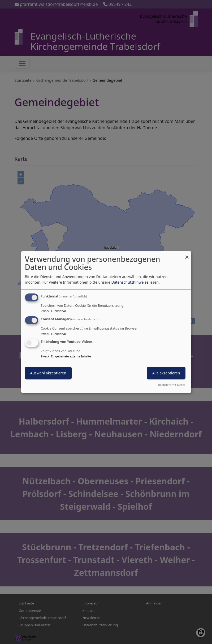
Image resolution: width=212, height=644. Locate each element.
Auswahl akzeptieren (48, 373)
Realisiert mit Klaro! (172, 385)
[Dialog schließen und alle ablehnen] (187, 255)
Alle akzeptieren (166, 373)
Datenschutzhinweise (130, 282)
